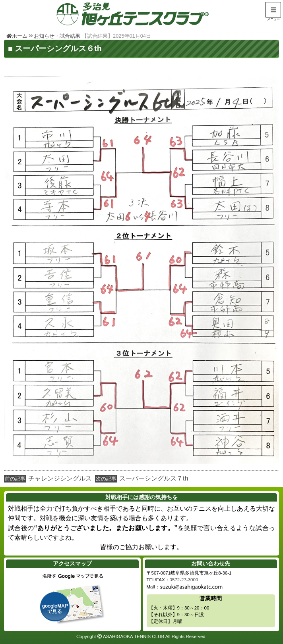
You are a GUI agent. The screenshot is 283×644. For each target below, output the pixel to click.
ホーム (17, 36)
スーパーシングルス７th (154, 478)
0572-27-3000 (184, 580)
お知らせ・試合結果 (57, 36)
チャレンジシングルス (60, 478)
